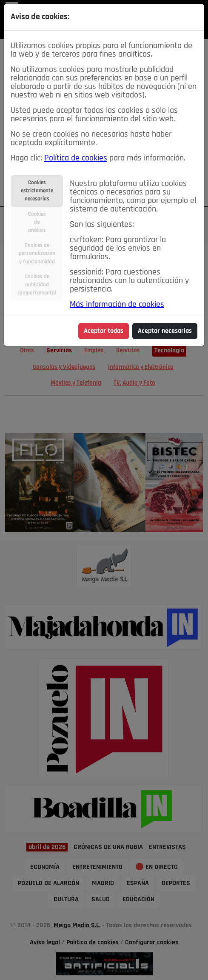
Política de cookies (76, 158)
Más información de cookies (117, 305)
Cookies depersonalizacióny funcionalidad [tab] (37, 253)
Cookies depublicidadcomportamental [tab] (37, 285)
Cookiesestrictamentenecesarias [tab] (37, 191)
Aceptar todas (104, 331)
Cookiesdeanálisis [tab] (37, 222)
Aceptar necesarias (165, 331)
